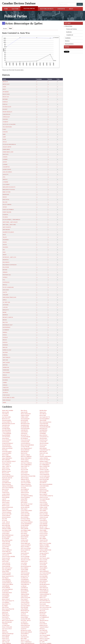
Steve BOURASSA (6, 445)
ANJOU (4, 89)
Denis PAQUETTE (6, 604)
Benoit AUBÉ (43, 415)
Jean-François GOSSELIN (27, 522)
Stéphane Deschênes (26, 484)
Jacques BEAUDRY (44, 424)
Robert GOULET (6, 524)
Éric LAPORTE (24, 555)
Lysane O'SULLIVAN (25, 598)
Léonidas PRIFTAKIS (25, 619)
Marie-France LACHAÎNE (45, 543)
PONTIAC (5, 335)
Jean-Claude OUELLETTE (8, 601)
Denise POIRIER (24, 617)
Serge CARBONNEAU (7, 458)
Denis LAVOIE (5, 561)
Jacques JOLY (24, 538)
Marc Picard (42, 611)
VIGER (4, 252)
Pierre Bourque (43, 445)
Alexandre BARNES (7, 420)
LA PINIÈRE (5, 159)
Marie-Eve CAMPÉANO (26, 456)
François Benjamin (6, 432)
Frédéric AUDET (25, 417)
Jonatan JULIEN (24, 540)
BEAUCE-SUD (6, 97)
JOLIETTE (5, 292)
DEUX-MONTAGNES (7, 127)
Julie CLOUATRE (43, 468)
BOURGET (5, 109)
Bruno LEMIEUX (25, 568)
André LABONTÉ (6, 543)
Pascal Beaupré (6, 427)
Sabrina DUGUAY (25, 493)
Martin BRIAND (43, 448)
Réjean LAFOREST (25, 547)
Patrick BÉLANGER (25, 429)
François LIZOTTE (44, 575)
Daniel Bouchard (44, 440)
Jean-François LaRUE (45, 558)
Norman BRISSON (25, 450)
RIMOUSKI (5, 347)
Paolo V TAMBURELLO (26, 642)
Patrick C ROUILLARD (7, 627)
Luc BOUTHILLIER (25, 447)
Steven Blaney (5, 438)
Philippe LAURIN (6, 560)
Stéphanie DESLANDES (8, 486)
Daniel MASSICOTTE (26, 583)
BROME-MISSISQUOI (7, 112)
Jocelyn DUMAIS (6, 494)
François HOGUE (44, 534)
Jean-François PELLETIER (45, 607)
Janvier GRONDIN (6, 527)
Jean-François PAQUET (45, 602)
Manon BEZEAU (43, 435)
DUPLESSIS (5, 132)
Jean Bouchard (6, 442)
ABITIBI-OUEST (6, 84)
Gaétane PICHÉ (24, 612)
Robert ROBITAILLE (25, 625)
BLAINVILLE (5, 102)
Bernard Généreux (6, 517)
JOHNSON (5, 157)
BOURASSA (5, 380)
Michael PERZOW (25, 611)
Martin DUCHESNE (44, 491)
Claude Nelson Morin (7, 593)
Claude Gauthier (25, 512)
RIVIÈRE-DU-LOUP (7, 350)
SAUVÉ (4, 235)
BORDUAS (5, 104)
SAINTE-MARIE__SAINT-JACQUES (10, 222)
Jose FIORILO (43, 501)
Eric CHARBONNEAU (44, 465)
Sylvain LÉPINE (5, 571)
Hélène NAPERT (43, 596)
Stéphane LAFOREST (45, 547)
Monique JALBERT (6, 537)
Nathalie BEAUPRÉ (44, 425)
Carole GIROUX (43, 520)
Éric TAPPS (42, 642)
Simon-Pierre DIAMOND (8, 488)
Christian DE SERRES (44, 478)
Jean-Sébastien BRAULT (27, 448)
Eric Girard (5, 520)
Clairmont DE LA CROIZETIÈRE (28, 476)
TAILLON (5, 237)
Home (6, 9)
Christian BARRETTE (7, 422)
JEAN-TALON (6, 154)
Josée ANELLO (5, 414)
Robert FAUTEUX (44, 497)
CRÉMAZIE (5, 272)
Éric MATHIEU (43, 583)
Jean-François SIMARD (45, 635)
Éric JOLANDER (6, 538)
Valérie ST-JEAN (6, 640)
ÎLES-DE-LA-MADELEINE (8, 287)
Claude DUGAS (6, 493)
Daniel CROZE (24, 473)
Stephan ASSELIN (25, 415)
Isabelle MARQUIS (25, 581)
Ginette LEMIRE (25, 570)
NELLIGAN (5, 202)
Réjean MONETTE (44, 589)
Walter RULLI (5, 632)
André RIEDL (5, 624)
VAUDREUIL (5, 393)
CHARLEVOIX (6, 388)
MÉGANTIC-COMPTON (8, 317)
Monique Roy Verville (26, 630)
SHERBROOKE (6, 367)
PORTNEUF (5, 337)
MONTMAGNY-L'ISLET (8, 325)
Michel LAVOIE (43, 561)
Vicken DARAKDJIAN (44, 475)
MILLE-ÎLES (5, 322)
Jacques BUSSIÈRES (7, 453)
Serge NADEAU (24, 596)
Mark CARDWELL (6, 460)
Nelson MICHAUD (44, 588)
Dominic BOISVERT (7, 440)
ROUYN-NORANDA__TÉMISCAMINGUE (11, 220)
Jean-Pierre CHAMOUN (26, 463)
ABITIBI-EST (5, 82)
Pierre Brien (5, 450)
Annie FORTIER (43, 502)
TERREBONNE (6, 370)
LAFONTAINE (6, 305)
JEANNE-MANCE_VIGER (8, 152)
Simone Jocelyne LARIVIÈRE (9, 557)
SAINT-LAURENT (6, 363)
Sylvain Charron (6, 468)
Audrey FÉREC (24, 499)
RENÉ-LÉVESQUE (7, 400)
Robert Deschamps (7, 484)
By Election (69, 32)
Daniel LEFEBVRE (6, 566)
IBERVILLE (5, 285)
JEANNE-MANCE (6, 149)
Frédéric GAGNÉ (43, 507)
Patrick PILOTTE (25, 616)
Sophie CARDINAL (44, 458)
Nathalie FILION (6, 501)
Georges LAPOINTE (44, 553)
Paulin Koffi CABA (44, 453)
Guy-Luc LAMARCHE (7, 550)
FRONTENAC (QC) (7, 275)
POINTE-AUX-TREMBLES (8, 210)
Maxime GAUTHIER (7, 514)
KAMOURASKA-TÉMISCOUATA (9, 297)
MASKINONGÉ (6, 195)
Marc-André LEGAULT (7, 568)
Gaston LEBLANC (6, 563)
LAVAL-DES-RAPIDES (7, 172)
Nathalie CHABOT (44, 461)
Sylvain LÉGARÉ (43, 566)
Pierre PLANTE (5, 617)
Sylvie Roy (4, 630)
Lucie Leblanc (24, 563)
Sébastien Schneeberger (8, 634)
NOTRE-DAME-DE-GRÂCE (9, 398)
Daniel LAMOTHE (6, 552)
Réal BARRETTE (25, 422)
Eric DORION (5, 491)
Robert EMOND (6, 497)
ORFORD (5, 207)
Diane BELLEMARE (6, 430)
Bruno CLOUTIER (6, 470)
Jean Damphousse (25, 475)
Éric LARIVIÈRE (43, 555)
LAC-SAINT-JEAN (6, 302)
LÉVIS (4, 177)
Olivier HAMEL (43, 530)
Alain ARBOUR (43, 414)
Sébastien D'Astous (44, 473)
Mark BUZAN (24, 453)
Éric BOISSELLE (24, 438)
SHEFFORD (5, 365)
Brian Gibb (5, 519)
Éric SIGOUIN (24, 635)
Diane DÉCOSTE (6, 479)
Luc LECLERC (24, 565)
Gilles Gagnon (24, 509)
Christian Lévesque (6, 573)
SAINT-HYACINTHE (7, 227)
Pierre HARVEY (24, 532)
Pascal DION (42, 488)
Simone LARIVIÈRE (25, 557)
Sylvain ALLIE (43, 412)
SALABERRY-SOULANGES (8, 232)
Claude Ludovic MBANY (8, 584)
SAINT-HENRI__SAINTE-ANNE (9, 225)
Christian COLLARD (44, 470)
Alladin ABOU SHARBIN (8, 411)
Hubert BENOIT (25, 432)
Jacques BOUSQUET (7, 447)
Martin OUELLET (6, 599)
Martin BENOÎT (43, 432)
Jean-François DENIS (26, 483)
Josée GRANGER (43, 524)
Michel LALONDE (44, 548)
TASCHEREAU (6, 240)
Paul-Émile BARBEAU (45, 419)
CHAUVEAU (5, 119)
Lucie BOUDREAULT (26, 443)
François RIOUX (43, 624)
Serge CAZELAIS (25, 461)
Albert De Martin (25, 478)
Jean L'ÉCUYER (24, 542)
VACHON (5, 245)
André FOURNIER (44, 504)
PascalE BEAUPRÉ (25, 427)
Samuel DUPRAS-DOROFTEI (46, 496)
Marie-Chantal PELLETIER (8, 609)
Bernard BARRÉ (24, 420)
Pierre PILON (42, 614)
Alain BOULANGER (44, 443)
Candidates (61, 9)
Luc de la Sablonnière (45, 476)
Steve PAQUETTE (25, 604)
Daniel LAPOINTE (25, 553)
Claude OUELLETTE (44, 599)
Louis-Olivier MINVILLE (7, 589)
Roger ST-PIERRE (44, 640)
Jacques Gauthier (44, 512)
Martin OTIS (43, 598)
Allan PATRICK (5, 607)
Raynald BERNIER (6, 435)
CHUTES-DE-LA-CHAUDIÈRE (9, 124)
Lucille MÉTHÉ (24, 588)
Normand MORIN (44, 593)
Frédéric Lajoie (6, 548)
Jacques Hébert (6, 534)
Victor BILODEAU (6, 437)
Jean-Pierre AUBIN (6, 417)
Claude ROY (24, 629)
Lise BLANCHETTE (44, 437)
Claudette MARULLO (7, 583)
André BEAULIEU (6, 425)
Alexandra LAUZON (26, 560)
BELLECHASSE (6, 267)
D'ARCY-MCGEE (6, 395)
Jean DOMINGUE (25, 489)
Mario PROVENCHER (7, 622)
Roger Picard (5, 612)
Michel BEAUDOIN (25, 424)
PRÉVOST (5, 340)
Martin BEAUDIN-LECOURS (8, 424)
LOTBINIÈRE (5, 182)
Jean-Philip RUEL (43, 630)
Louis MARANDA (25, 580)
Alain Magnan (5, 578)
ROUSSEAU (5, 217)
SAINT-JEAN (5, 360)
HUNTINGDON (6, 282)
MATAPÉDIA (5, 315)
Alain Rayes (42, 622)
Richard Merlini (43, 586)
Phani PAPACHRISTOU (45, 601)
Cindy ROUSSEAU (25, 627)
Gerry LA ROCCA (43, 542)
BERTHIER (5, 270)
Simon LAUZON (43, 560)
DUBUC (4, 129)
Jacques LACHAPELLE (26, 545)
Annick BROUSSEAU (7, 452)
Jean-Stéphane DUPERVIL (27, 496)
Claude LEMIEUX (44, 568)
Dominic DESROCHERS (26, 486)
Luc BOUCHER (43, 442)
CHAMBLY (5, 383)
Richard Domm (43, 489)
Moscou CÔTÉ (6, 473)
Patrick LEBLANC (44, 563)
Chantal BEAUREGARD (45, 427)
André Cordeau (24, 471)
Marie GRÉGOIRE (6, 525)
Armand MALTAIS (44, 578)
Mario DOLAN (5, 489)
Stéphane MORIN (25, 594)
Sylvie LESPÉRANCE (44, 571)
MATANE (5, 312)
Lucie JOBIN (42, 537)
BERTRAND (5, 99)
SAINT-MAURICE (6, 230)
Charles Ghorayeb (44, 517)
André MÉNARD (6, 586)
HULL (4, 280)
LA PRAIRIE (5, 164)
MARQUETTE (6, 310)
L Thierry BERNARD (7, 433)
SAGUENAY (5, 352)
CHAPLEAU (5, 385)
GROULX (5, 142)
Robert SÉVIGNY (6, 635)
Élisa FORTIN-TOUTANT (27, 504)
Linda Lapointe (6, 555)
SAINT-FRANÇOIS (6, 357)
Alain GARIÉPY (43, 511)
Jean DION (23, 488)
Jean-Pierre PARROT (26, 606)
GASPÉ (4, 137)
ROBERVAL (5, 355)
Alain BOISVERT (43, 438)
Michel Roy (42, 629)
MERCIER (5, 320)
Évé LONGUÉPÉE (44, 576)
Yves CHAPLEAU (6, 465)
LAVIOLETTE (6, 174)
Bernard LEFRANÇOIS (26, 566)
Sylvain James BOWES (7, 448)
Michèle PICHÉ (43, 612)
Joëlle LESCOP (24, 571)
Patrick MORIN (6, 594)
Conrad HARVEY (6, 532)
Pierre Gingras (43, 519)
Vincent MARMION (7, 581)
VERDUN (5, 375)
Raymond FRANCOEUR (7, 507)
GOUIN (4, 139)
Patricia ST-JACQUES (45, 639)
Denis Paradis (43, 604)
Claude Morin (24, 593)
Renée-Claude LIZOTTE (8, 576)
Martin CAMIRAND (6, 456)
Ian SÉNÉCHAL (43, 634)
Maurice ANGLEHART (26, 414)
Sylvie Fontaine (6, 502)
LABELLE (5, 300)
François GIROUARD (26, 520)
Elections (15, 9)
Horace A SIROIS (44, 637)
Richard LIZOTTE (25, 576)
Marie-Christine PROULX (8, 620)
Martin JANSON (25, 537)
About (71, 9)
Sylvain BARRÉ (43, 420)
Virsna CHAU (24, 468)
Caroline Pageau (25, 601)
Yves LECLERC (43, 565)
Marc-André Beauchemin (45, 422)
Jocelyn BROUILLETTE (45, 450)
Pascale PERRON (6, 611)
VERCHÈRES (5, 247)
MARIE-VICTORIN (7, 192)
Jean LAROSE (43, 557)
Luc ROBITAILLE (6, 625)
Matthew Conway (6, 471)
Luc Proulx (42, 619)
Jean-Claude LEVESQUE (45, 573)
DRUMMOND (6, 390)
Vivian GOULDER (44, 522)
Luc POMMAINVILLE (44, 617)
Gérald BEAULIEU (25, 425)
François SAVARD (44, 632)
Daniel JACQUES (44, 535)
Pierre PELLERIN (24, 607)
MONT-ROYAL (6, 200)
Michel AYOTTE (6, 419)
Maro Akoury (24, 411)
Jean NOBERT (5, 598)
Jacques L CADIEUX (25, 455)
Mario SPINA (24, 639)
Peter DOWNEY (24, 491)
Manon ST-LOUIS (25, 640)
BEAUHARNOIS (6, 262)
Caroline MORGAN (44, 591)
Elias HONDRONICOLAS (8, 535)
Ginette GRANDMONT (26, 524)
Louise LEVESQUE (6, 575)
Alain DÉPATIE (43, 483)
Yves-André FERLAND (45, 499)
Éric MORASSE (5, 591)
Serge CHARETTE (7, 466)
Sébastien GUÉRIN (6, 529)
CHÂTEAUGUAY (6, 117)
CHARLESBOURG (6, 114)
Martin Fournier (6, 506)
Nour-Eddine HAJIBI (7, 530)
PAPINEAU (5, 332)
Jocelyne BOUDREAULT (8, 443)
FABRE (4, 134)
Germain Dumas (25, 494)
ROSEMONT (5, 215)
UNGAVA (5, 242)
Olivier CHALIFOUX (7, 463)
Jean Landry (24, 552)
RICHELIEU (5, 342)
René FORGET (24, 502)
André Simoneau (25, 637)
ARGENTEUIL (6, 260)
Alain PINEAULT (43, 616)
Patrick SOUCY (6, 639)
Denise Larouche (6, 558)
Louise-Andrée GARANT (27, 511)
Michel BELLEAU (43, 429)
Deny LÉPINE (43, 570)
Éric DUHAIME (43, 493)
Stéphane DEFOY (25, 479)
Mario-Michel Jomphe (7, 540)
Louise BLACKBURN (25, 437)
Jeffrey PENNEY (24, 609)
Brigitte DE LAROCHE (7, 478)
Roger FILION (24, 501)
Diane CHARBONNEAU (26, 465)
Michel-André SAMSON (26, 632)
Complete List (70, 35)
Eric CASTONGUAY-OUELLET (9, 461)
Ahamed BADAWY (25, 419)
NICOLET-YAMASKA (7, 205)
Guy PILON (23, 614)
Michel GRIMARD (44, 525)
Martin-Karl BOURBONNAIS (27, 445)
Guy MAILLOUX (24, 578)
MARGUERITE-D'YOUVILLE (9, 190)
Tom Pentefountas (44, 609)
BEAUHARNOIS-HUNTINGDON (10, 265)
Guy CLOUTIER (24, 470)
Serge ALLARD (24, 412)
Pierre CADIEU (5, 455)
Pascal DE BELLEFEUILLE (8, 476)
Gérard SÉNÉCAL (25, 634)
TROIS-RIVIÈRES (6, 373)
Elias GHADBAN (25, 517)
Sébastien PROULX (44, 620)
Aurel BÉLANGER (6, 429)
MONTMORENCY (7, 327)
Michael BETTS (25, 435)
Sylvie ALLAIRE (5, 412)
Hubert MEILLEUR (25, 584)
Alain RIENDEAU (25, 624)
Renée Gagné (5, 509)
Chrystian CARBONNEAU (45, 456)
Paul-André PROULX (26, 620)
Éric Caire (42, 455)
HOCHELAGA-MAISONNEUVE (9, 144)
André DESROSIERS (44, 486)
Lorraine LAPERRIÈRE (7, 553)
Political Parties (29, 8)
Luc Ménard (24, 586)
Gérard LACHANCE (6, 545)
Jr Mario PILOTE (6, 616)
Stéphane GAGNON (7, 511)
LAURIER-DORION (7, 169)
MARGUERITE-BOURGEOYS (9, 187)
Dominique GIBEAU (25, 519)
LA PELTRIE (5, 307)
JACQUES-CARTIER (7, 147)
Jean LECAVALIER (6, 565)
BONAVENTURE (6, 377)
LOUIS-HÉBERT (6, 184)
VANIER (4, 403)
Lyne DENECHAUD (6, 483)
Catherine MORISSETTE (45, 594)
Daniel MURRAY (6, 596)
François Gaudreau (7, 512)
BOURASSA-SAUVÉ (7, 107)
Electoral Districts (47, 9)
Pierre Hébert (24, 534)
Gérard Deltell (5, 481)
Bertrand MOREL (25, 591)
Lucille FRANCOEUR (44, 506)
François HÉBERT (44, 532)
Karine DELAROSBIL (44, 479)
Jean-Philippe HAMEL (26, 530)
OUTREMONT (6, 330)
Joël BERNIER (43, 433)
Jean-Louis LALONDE (26, 548)
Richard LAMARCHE (25, 550)
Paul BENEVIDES (43, 430)
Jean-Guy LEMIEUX (7, 570)
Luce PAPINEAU (6, 602)
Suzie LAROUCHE (25, 558)
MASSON (5, 197)
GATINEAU (5, 277)
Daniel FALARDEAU (25, 497)
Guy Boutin (42, 447)
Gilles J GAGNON (44, 509)
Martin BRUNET (43, 452)
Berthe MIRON (24, 589)
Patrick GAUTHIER (25, 514)
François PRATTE (6, 619)
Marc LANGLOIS (43, 552)
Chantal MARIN (43, 580)
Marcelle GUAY (24, 527)
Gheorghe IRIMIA (25, 535)
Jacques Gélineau (6, 515)
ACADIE (4, 87)
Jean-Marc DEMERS (25, 481)
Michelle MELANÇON (45, 584)
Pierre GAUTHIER (44, 514)
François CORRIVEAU (45, 471)
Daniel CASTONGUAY (45, 460)
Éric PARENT (5, 606)
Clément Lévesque (25, 573)
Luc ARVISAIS (5, 415)
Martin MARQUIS (44, 581)
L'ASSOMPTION (6, 167)
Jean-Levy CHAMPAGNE (45, 463)
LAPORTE (5, 162)
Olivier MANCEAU (6, 580)
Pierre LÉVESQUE (25, 575)
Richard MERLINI (6, 588)
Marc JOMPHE (43, 538)
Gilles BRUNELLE (25, 452)
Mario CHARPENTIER (45, 466)
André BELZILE (24, 430)
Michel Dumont (6, 496)
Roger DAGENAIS (6, 475)
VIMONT (5, 255)
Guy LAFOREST (6, 547)
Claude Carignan (25, 460)
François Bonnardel (25, 440)
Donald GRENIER (25, 525)
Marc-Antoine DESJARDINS (46, 484)
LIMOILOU (5, 179)
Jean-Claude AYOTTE (45, 417)
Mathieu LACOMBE (44, 545)
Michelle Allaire (43, 411)
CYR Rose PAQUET (25, 602)
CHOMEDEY (5, 122)
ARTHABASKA (6, 92)
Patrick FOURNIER (25, 506)
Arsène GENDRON (25, 515)
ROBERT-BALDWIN (7, 212)
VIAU (4, 250)
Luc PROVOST (24, 622)
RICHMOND (5, 345)
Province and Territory (72, 29)
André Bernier (24, 433)
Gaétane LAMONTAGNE (45, 550)
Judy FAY (4, 499)
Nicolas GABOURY (25, 507)
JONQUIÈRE (5, 295)
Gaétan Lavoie (24, 561)
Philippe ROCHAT (44, 625)
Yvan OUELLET (24, 599)
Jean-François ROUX (7, 629)
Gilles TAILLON (6, 642)
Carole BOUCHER (25, 442)
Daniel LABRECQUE (25, 543)
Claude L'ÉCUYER (44, 540)
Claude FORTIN (6, 504)
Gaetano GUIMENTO (45, 529)
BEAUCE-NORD (6, 94)
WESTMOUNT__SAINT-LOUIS (9, 257)
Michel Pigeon (5, 614)
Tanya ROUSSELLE (44, 627)
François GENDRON (44, 515)
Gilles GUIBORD (25, 529)
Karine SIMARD (6, 637)
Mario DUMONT (44, 494)
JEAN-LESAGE (6, 290)
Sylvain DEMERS (43, 481)
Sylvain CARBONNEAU (26, 458)
